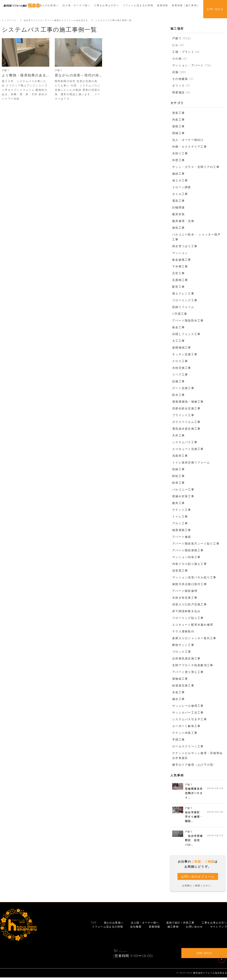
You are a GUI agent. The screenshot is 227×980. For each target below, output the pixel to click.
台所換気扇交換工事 (186, 658)
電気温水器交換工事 (186, 429)
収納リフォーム (183, 307)
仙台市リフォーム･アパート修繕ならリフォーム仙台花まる (59, 20)
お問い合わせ (194, 929)
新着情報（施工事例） (186, 5)
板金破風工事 (182, 260)
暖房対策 (179, 214)
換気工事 (179, 228)
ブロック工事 (182, 652)
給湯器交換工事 (183, 685)
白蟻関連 (179, 207)
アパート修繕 (182, 537)
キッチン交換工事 (185, 354)
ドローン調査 (182, 187)
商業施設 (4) (181, 92)
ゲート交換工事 (183, 388)
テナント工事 (182, 510)
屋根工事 (179, 126)
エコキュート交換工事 (188, 449)
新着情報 (154, 929)
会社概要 (136, 929)
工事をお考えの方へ (214, 925)
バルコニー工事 (183, 489)
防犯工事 (179, 476)
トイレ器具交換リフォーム (191, 462)
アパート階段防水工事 (188, 320)
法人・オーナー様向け (188, 140)
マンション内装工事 (186, 557)
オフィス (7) (181, 85)
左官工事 (179, 273)
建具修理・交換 (183, 221)
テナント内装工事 (185, 733)
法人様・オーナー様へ (145, 925)
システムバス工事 (185, 442)
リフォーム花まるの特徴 (107, 929)
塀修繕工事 (180, 679)
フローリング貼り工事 (188, 618)
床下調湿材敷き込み (186, 611)
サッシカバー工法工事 (188, 712)
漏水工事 (179, 699)
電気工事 (179, 201)
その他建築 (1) (183, 79)
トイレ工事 (180, 516)
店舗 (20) (179, 72)
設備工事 (179, 381)
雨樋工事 (179, 133)
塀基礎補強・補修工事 (188, 401)
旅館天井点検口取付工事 (190, 584)
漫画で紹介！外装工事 (180, 925)
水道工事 (179, 692)
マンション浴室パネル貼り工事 (194, 577)
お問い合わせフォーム (198, 879)
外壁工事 (179, 160)
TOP (94, 925)
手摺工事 (179, 739)
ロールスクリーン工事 (188, 746)
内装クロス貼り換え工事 (190, 564)
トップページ (10, 20)
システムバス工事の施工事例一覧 (121, 20)
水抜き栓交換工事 (185, 597)
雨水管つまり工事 (185, 246)
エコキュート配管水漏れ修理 (193, 625)
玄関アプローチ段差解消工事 (193, 665)
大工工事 (179, 341)
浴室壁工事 (180, 570)
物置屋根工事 (182, 530)
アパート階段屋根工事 (188, 550)
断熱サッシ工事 (183, 645)
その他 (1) (180, 58)
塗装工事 (179, 113)
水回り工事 (180, 153)
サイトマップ (219, 929)
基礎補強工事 (182, 347)
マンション (180, 253)
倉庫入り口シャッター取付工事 (194, 638)
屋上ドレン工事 (183, 293)
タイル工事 (180, 194)
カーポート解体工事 (186, 726)
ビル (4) (178, 45)
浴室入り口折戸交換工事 (190, 604)
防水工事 (179, 395)
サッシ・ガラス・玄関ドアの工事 (196, 167)
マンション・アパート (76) (192, 65)
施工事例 (173, 929)
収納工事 (179, 469)
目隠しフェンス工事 (186, 334)
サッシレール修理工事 (188, 706)
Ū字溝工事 (180, 314)
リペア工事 (180, 374)
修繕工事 (179, 174)
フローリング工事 (185, 300)
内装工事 (179, 119)
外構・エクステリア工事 (190, 146)
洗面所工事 (180, 456)
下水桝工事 (180, 266)
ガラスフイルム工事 (186, 422)
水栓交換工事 (182, 368)
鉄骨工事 (179, 483)
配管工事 (179, 287)
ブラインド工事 (183, 415)
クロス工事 (180, 361)
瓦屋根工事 (180, 280)
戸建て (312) (182, 38)
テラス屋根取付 (183, 631)
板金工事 (179, 327)
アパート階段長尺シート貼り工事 (196, 543)
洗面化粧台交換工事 (186, 408)
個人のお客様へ (114, 925)
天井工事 (179, 435)
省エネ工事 (180, 180)
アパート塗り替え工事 (188, 672)
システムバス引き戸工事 (190, 719)
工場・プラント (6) (186, 52)
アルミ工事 (180, 523)
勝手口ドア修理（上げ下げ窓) (193, 765)
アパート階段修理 (185, 591)
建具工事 (179, 503)
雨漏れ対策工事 (183, 496)
